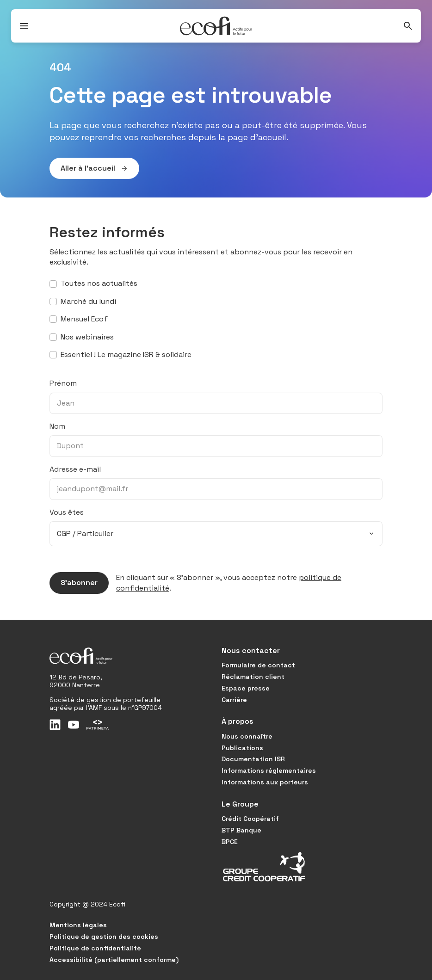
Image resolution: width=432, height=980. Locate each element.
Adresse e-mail (75, 469)
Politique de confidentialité (95, 948)
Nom (57, 426)
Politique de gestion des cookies (104, 937)
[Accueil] (216, 26)
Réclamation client (253, 677)
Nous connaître (247, 736)
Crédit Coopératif (250, 819)
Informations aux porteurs (265, 782)
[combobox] (216, 534)
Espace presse (246, 688)
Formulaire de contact (258, 665)
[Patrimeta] (98, 725)
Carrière (234, 700)
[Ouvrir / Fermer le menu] (24, 26)
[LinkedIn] (55, 725)
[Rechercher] (408, 26)
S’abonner (74, 583)
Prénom (63, 383)
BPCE (230, 842)
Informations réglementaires (269, 770)
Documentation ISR (253, 759)
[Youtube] (74, 725)
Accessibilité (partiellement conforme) (114, 960)
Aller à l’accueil (89, 168)
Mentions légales (78, 925)
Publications (242, 748)
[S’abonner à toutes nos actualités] (53, 284)
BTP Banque (241, 830)
